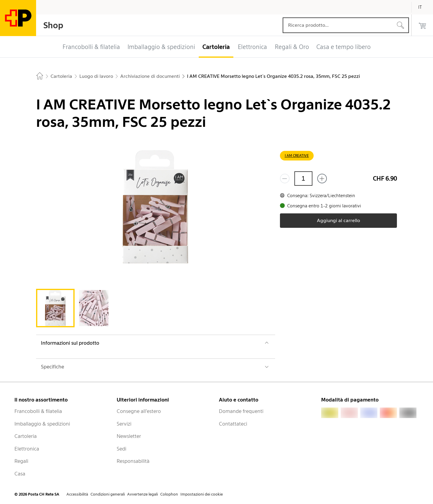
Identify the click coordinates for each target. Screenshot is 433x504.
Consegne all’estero (139, 411)
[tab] (55, 308)
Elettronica (27, 449)
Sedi (121, 449)
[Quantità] (303, 179)
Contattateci (233, 424)
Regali (21, 461)
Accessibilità (77, 494)
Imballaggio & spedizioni (42, 424)
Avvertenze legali (143, 494)
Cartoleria (26, 436)
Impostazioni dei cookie (202, 494)
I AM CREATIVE (297, 156)
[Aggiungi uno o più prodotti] (322, 179)
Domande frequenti (241, 411)
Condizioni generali (108, 494)
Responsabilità (133, 461)
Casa (20, 474)
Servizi (124, 424)
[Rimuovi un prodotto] (285, 179)
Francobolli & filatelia (38, 411)
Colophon (169, 494)
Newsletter (129, 436)
